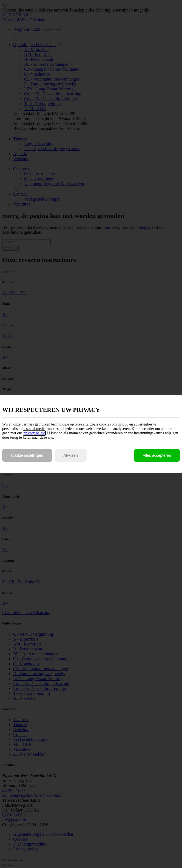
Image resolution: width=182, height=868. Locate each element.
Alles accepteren (157, 455)
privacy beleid (34, 433)
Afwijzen (71, 455)
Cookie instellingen (27, 455)
